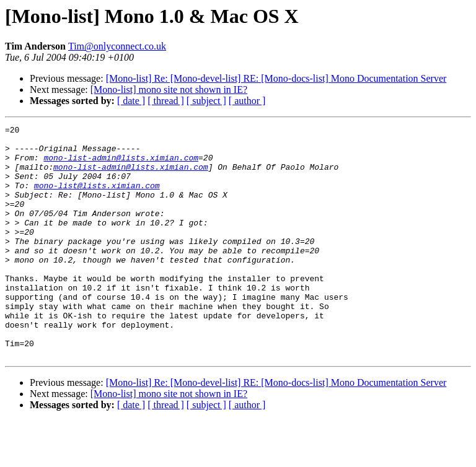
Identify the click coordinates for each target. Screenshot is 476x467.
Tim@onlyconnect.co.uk (117, 46)
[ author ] (247, 101)
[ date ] (131, 101)
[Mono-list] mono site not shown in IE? (169, 89)
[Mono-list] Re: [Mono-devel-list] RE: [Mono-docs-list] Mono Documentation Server (276, 78)
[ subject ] (206, 101)
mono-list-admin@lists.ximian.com (121, 165)
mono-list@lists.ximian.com (97, 198)
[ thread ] (166, 101)
